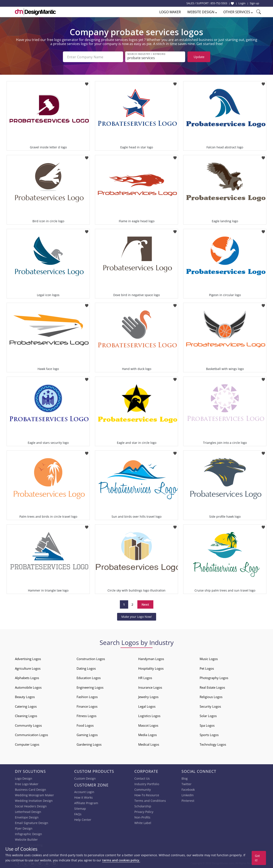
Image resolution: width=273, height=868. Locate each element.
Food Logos (85, 725)
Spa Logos (207, 725)
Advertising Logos (28, 659)
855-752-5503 (219, 3)
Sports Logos (209, 735)
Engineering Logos (90, 687)
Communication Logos (31, 735)
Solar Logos (208, 716)
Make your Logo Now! (137, 617)
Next (145, 604)
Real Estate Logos (212, 687)
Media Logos (147, 735)
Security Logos (210, 706)
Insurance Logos (150, 687)
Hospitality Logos (151, 668)
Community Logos (28, 725)
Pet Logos (207, 668)
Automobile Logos (28, 687)
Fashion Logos (87, 697)
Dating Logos (86, 668)
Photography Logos (214, 678)
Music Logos (209, 659)
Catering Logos (26, 706)
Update (199, 57)
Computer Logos (27, 744)
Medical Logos (149, 744)
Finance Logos (87, 706)
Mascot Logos (148, 725)
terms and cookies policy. (121, 860)
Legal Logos (147, 706)
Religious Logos (211, 697)
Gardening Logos (89, 744)
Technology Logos (213, 744)
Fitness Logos (86, 716)
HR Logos (145, 678)
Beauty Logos (25, 697)
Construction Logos (91, 659)
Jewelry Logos (148, 697)
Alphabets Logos (27, 678)
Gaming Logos (87, 735)
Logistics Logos (149, 716)
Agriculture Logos (28, 668)
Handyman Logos (151, 659)
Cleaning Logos (26, 716)
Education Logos (89, 678)
